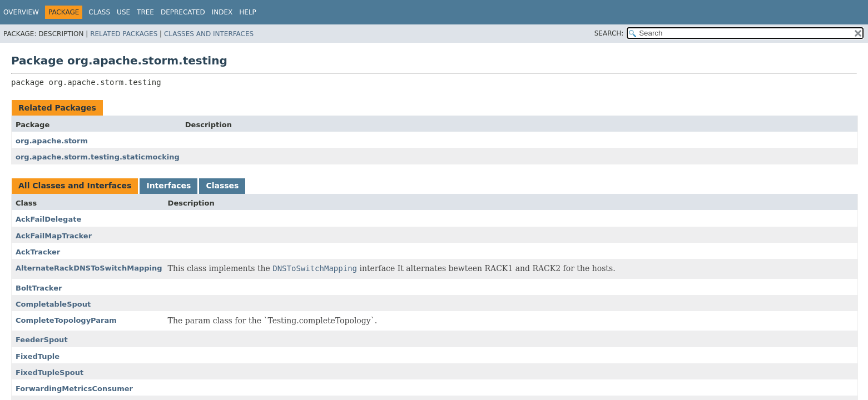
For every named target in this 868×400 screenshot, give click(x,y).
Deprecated (183, 12)
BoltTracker (39, 288)
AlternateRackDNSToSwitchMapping (89, 268)
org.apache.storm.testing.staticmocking (98, 157)
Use (123, 12)
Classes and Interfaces (209, 34)
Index (222, 12)
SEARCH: (609, 33)
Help (248, 12)
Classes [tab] (222, 186)
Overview (21, 12)
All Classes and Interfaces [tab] (75, 186)
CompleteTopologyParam (66, 320)
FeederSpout (42, 340)
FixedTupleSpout (49, 372)
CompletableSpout (53, 304)
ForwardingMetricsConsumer (74, 389)
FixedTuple (38, 356)
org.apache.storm (52, 141)
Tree (145, 12)
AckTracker (38, 252)
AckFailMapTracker (54, 236)
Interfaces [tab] (168, 186)
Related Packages (124, 34)
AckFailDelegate (48, 219)
